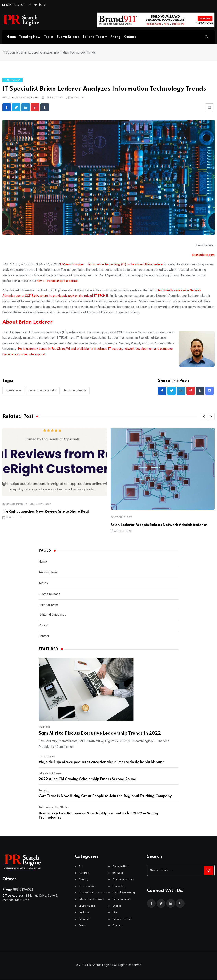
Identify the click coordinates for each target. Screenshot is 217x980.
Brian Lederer (13, 390)
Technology (43, 504)
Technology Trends (75, 390)
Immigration (25, 504)
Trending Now (30, 37)
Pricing (115, 37)
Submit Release (68, 37)
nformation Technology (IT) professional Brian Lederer (126, 264)
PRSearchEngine (71, 264)
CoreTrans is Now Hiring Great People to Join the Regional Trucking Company (105, 797)
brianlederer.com (203, 255)
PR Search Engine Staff (23, 98)
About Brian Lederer (27, 322)
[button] (204, 417)
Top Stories (62, 808)
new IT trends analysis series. (57, 281)
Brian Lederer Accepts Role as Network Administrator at (159, 525)
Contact (130, 37)
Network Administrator (43, 390)
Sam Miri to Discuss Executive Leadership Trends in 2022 (100, 734)
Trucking (44, 791)
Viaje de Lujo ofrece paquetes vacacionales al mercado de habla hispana (102, 763)
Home (11, 37)
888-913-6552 (23, 890)
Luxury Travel (47, 757)
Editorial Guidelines (53, 615)
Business (9, 504)
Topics (49, 37)
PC (112, 518)
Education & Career (50, 774)
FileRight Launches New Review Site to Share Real (46, 512)
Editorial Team (93, 37)
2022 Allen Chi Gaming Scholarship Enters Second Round (87, 780)
